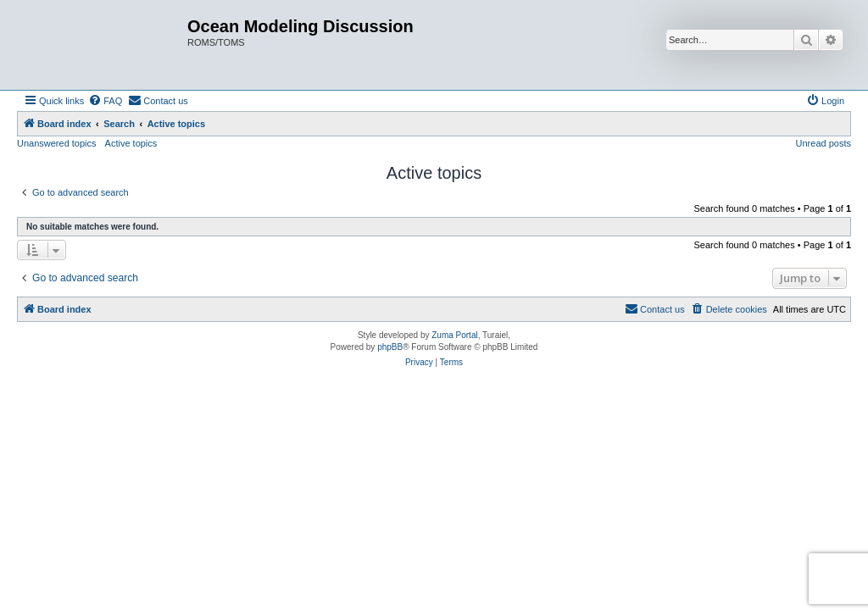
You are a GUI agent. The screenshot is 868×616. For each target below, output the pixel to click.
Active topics (131, 143)
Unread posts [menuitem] (823, 143)
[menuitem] (105, 101)
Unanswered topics (57, 143)
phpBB (390, 347)
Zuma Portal (454, 335)
